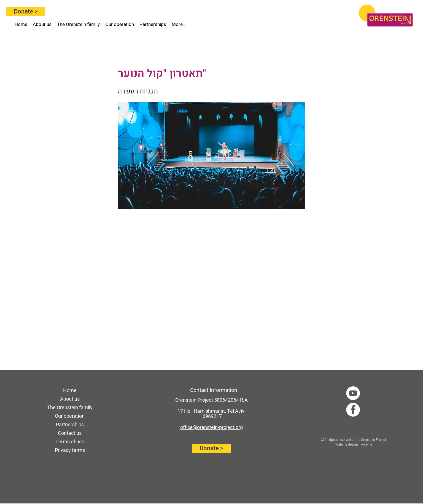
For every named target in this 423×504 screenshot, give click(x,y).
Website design (347, 444)
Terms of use (70, 442)
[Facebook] (353, 410)
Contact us (70, 433)
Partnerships (70, 425)
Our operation (70, 416)
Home (70, 391)
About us (70, 399)
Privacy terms (70, 450)
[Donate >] (26, 12)
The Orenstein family (70, 408)
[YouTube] (353, 393)
